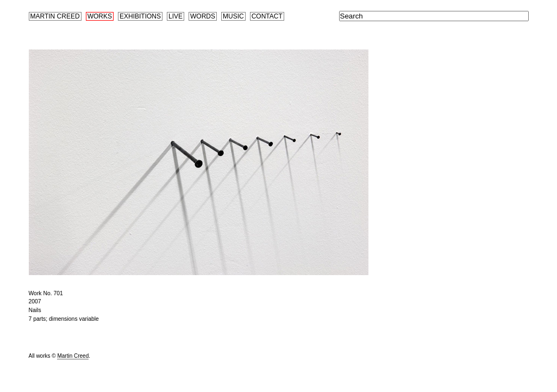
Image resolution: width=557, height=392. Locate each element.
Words (203, 16)
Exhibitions (140, 16)
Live (176, 16)
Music (233, 16)
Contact (267, 16)
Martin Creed (55, 16)
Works (100, 16)
